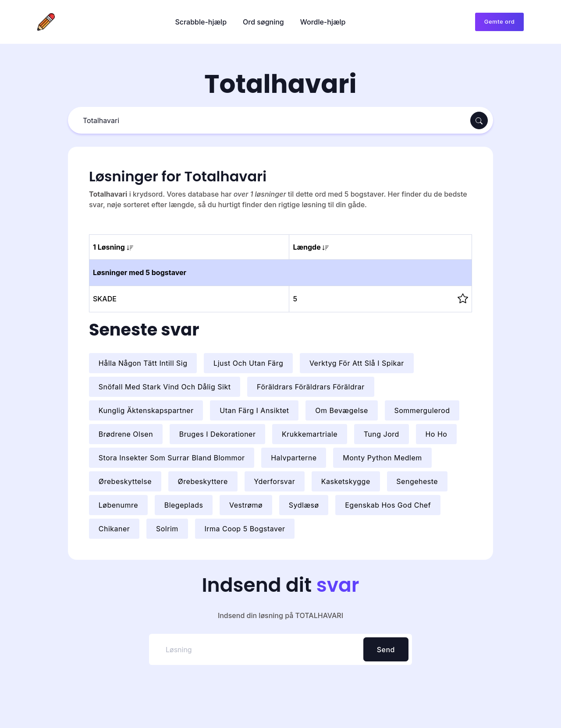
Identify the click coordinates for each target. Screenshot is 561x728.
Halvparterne (294, 458)
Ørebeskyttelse (125, 481)
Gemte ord (499, 21)
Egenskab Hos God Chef (388, 505)
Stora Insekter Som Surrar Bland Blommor (172, 458)
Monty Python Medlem (382, 458)
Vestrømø (246, 505)
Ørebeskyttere (203, 481)
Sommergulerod (422, 410)
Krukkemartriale (310, 434)
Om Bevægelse (342, 410)
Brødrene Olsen (126, 434)
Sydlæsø (304, 505)
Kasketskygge (346, 481)
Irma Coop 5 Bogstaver (245, 529)
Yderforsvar (274, 481)
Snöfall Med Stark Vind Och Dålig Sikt (165, 387)
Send (386, 650)
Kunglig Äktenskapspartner (146, 410)
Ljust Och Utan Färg (248, 363)
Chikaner (114, 529)
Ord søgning (263, 22)
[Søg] (270, 121)
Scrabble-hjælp (201, 22)
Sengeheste (417, 481)
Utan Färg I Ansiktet (254, 410)
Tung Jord (382, 434)
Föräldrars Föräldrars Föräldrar (311, 387)
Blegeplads (184, 505)
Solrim (167, 529)
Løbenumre (118, 505)
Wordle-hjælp (323, 22)
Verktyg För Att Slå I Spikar (357, 363)
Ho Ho (436, 434)
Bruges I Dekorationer (218, 434)
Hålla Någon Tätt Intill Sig (143, 363)
